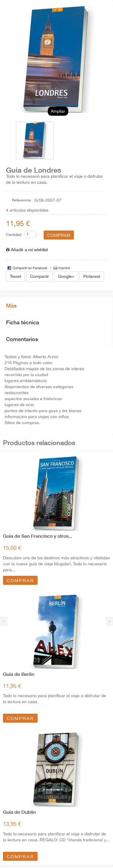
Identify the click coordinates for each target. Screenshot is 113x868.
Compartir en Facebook (30, 268)
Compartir (40, 276)
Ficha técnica (23, 322)
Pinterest (92, 276)
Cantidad (14, 235)
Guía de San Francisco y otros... (38, 536)
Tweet (15, 276)
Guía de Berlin (19, 674)
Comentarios (22, 339)
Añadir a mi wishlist (27, 250)
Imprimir (64, 268)
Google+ (66, 276)
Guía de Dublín (19, 812)
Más (11, 305)
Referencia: (22, 200)
